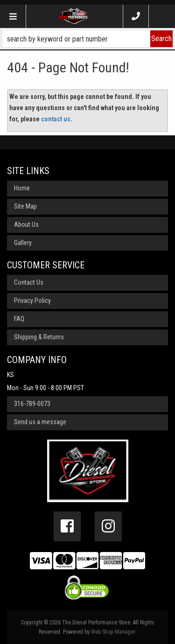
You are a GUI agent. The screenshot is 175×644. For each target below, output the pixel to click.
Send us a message (40, 422)
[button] (87, 39)
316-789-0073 (32, 404)
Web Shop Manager (113, 632)
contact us (56, 119)
